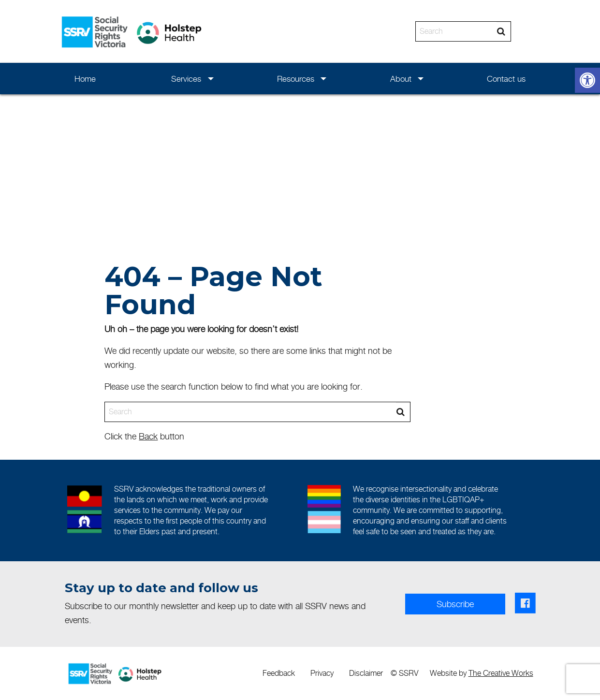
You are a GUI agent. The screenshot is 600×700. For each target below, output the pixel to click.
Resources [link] (296, 79)
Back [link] (148, 436)
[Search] (456, 31)
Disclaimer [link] (366, 673)
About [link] (401, 79)
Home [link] (85, 79)
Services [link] (186, 79)
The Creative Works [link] (501, 673)
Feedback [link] (279, 673)
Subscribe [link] (455, 604)
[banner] (300, 31)
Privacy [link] (322, 673)
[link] (587, 80)
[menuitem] (85, 79)
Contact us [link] (506, 79)
